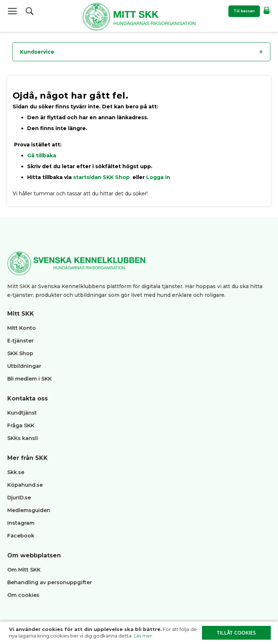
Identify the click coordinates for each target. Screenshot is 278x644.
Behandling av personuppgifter (50, 582)
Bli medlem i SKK (30, 379)
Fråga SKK (21, 425)
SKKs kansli (23, 438)
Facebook (21, 536)
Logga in (158, 177)
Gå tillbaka (42, 155)
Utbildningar (24, 366)
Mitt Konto (22, 328)
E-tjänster (20, 341)
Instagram (21, 523)
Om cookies (23, 595)
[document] (140, 633)
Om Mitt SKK (24, 570)
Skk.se (16, 472)
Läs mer (143, 636)
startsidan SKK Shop (102, 177)
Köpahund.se (25, 485)
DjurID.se (19, 498)
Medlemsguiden (30, 510)
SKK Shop (20, 353)
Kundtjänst (22, 413)
